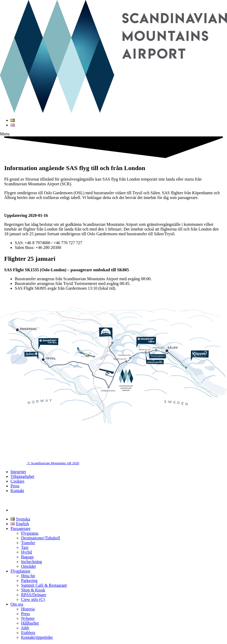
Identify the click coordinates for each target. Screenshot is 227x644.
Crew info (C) (33, 599)
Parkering (29, 581)
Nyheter (28, 618)
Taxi (25, 547)
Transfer (28, 543)
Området (28, 566)
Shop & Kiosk (33, 590)
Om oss (17, 604)
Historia (28, 609)
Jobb (25, 628)
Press (15, 486)
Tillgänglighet (22, 476)
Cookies (17, 481)
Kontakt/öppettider (37, 637)
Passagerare (21, 528)
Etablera (28, 633)
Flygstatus (30, 533)
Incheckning (31, 562)
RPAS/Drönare (34, 595)
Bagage (27, 557)
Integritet (18, 472)
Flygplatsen (20, 571)
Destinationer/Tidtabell (41, 538)
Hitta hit (28, 576)
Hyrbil (27, 552)
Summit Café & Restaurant (44, 585)
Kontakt (17, 491)
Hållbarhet (30, 623)
